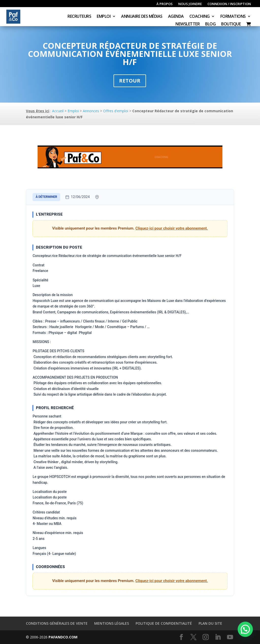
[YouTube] (230, 637)
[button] (245, 629)
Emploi (104, 17)
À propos (165, 4)
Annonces (91, 111)
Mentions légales (112, 623)
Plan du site (210, 623)
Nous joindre (190, 4)
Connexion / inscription (229, 4)
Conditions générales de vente (57, 623)
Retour (130, 81)
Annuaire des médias (142, 17)
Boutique (231, 24)
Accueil (58, 111)
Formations (233, 17)
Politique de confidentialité (164, 623)
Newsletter (188, 24)
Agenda (176, 17)
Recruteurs (79, 17)
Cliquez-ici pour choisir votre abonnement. (172, 228)
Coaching (200, 17)
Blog (210, 24)
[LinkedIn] (218, 637)
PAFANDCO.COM (63, 637)
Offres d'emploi (116, 111)
